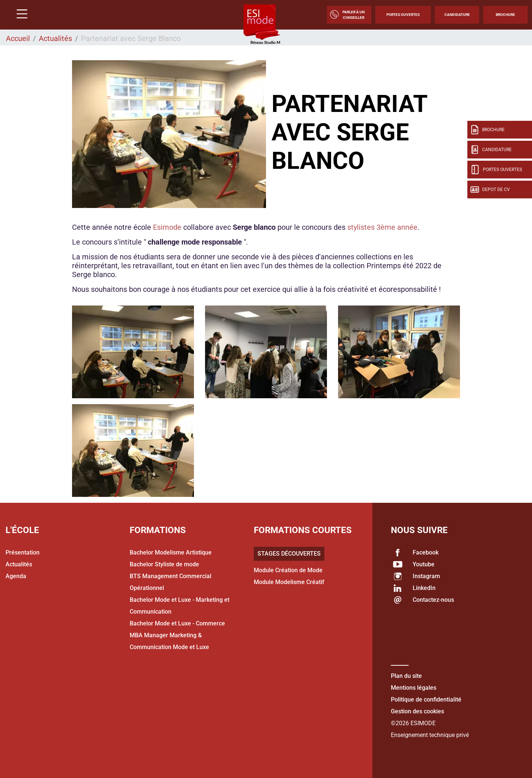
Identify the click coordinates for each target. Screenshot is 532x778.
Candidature (457, 15)
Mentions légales (414, 688)
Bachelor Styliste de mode (164, 564)
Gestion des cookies (417, 711)
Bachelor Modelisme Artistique (171, 552)
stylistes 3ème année (382, 227)
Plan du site (406, 676)
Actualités (55, 38)
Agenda (16, 576)
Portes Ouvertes (403, 15)
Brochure (505, 15)
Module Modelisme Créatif (289, 582)
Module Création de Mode (288, 570)
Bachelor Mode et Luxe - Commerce (177, 623)
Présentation (23, 552)
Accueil (18, 38)
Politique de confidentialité (426, 699)
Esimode (167, 227)
